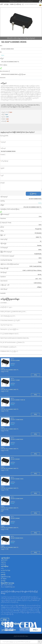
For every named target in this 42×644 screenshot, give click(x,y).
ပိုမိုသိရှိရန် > (5, 620)
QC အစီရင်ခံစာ (4, 579)
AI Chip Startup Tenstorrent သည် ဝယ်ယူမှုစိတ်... (10, 320)
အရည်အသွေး (3, 562)
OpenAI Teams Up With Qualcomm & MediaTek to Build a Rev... (15, 338)
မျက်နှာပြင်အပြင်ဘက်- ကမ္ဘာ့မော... (7, 307)
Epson (3, 55)
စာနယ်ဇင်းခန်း (3, 564)
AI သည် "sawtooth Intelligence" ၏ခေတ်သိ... (10, 334)
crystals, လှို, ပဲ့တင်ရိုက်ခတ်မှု (15, 4)
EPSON (12, 365)
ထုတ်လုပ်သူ (3, 572)
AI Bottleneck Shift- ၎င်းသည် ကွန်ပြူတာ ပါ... (9, 351)
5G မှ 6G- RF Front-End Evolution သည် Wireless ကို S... (13, 343)
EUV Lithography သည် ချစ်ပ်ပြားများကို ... (9, 347)
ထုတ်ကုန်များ (6, 4)
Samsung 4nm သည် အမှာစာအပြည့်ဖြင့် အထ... (10, 329)
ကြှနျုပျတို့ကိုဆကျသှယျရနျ (6, 577)
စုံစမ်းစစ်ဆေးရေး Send (21, 630)
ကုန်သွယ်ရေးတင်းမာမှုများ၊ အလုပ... (7, 325)
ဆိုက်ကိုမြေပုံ (3, 581)
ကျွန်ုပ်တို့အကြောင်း (4, 560)
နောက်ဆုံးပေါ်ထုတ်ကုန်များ (6, 570)
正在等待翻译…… (5, 303)
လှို (23, 4)
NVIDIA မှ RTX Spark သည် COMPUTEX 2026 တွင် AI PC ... (14, 312)
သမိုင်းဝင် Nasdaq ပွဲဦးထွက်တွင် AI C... (8, 316)
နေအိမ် (1, 4)
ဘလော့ (2, 568)
